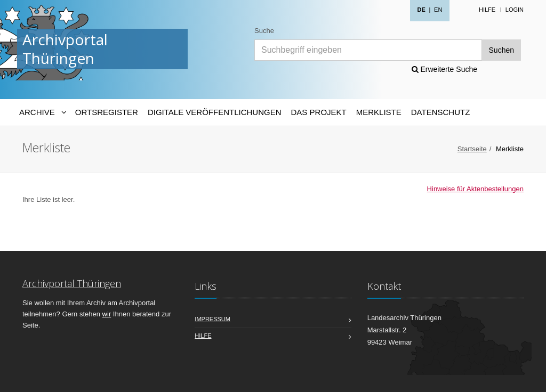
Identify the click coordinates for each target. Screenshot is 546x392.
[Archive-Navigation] (42, 112)
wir (107, 314)
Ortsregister (107, 112)
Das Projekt (319, 112)
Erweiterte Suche (445, 69)
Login (515, 10)
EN (438, 10)
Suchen (501, 50)
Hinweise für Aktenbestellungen (475, 189)
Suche (264, 31)
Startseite (472, 149)
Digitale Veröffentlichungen (215, 112)
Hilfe (487, 10)
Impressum (212, 319)
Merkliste (379, 112)
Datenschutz (441, 112)
